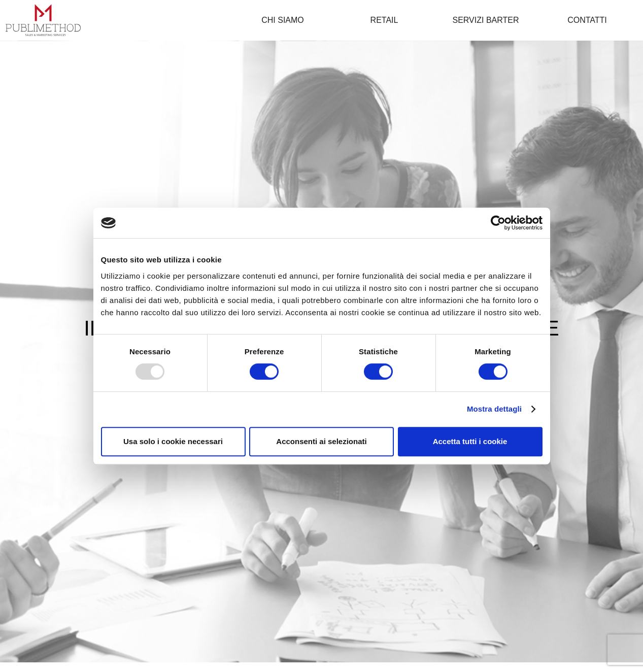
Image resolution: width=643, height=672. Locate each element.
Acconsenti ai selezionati (321, 441)
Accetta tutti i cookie (470, 441)
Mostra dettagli (494, 409)
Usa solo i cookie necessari (173, 441)
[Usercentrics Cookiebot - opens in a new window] (498, 223)
